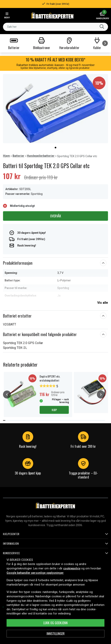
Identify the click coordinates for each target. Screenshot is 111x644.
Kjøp (54, 410)
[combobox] (55, 27)
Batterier (18, 156)
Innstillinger (56, 634)
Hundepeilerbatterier (41, 156)
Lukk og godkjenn (55, 623)
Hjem (6, 156)
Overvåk (56, 216)
